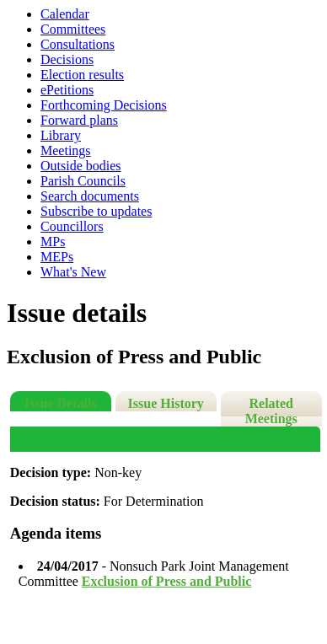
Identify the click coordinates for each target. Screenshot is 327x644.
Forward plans (79, 120)
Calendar (65, 14)
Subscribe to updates (96, 211)
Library (61, 135)
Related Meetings (271, 411)
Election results (82, 75)
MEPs (57, 257)
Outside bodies (81, 166)
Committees (73, 29)
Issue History (166, 403)
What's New (73, 272)
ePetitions (67, 90)
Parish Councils (83, 181)
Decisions (67, 59)
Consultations (78, 44)
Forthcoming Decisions (104, 105)
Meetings (66, 150)
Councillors (72, 226)
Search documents (90, 196)
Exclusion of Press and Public (167, 581)
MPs (53, 241)
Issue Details (61, 403)
